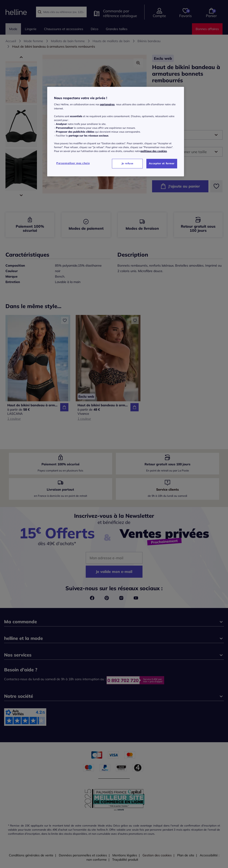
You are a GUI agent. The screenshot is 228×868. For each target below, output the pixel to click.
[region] (116, 132)
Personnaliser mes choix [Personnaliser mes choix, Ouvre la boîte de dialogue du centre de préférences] (73, 163)
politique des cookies (154, 151)
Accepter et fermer (162, 163)
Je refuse (127, 163)
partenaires (107, 104)
